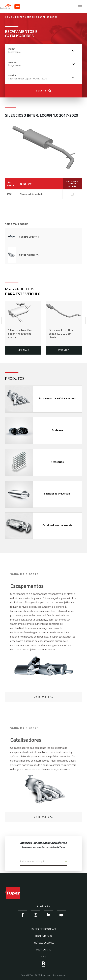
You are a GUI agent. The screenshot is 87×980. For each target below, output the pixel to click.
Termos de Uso (43, 936)
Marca (12, 49)
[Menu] (78, 7)
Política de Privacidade (43, 929)
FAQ (43, 956)
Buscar (44, 91)
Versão (12, 76)
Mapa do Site (43, 950)
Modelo (12, 62)
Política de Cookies (43, 943)
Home (9, 17)
